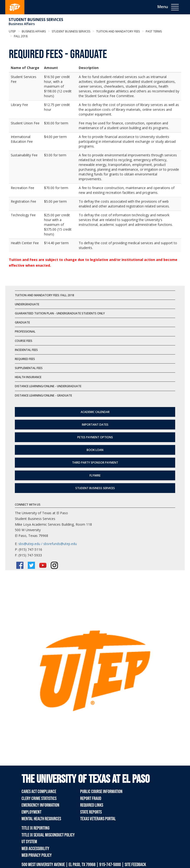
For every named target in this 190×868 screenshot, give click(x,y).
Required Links (92, 805)
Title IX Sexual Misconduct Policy (48, 835)
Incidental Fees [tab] (26, 350)
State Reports (91, 812)
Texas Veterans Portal (98, 819)
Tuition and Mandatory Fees (118, 31)
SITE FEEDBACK (135, 865)
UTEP (12, 31)
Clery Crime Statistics (39, 799)
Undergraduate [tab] (27, 304)
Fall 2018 (20, 36)
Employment (31, 812)
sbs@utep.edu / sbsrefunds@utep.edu (48, 544)
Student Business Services (36, 20)
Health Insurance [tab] (28, 377)
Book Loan (95, 450)
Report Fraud (91, 799)
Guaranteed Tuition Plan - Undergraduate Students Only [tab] (60, 313)
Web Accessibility (35, 849)
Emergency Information (40, 805)
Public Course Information (101, 792)
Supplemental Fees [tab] (29, 368)
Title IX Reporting (36, 828)
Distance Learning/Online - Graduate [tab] (43, 395)
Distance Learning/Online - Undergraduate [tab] (48, 386)
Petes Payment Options (95, 437)
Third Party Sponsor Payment (95, 463)
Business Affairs (22, 24)
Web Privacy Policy (37, 855)
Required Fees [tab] (25, 359)
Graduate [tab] (22, 322)
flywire (95, 475)
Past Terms (153, 31)
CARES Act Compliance (39, 792)
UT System (29, 842)
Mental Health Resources (41, 819)
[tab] (95, 295)
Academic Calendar (95, 412)
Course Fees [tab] (24, 341)
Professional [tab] (25, 331)
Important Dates (95, 425)
